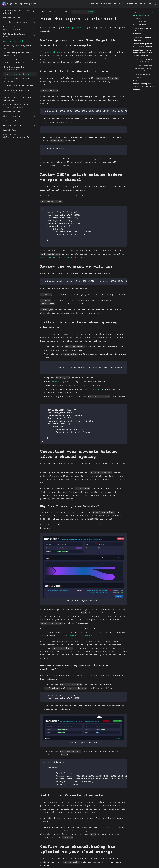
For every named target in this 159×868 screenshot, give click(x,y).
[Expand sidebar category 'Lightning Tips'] (34, 121)
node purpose (73, 28)
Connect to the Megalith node (140, 23)
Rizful (94, 4)
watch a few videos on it (85, 636)
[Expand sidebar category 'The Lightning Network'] (34, 22)
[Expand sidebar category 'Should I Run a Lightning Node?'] (34, 28)
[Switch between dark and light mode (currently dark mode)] (155, 4)
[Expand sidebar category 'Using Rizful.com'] (34, 125)
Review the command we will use (144, 39)
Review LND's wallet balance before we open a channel (144, 31)
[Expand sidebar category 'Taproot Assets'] (34, 112)
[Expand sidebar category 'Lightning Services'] (34, 116)
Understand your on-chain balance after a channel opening (144, 53)
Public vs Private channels (142, 76)
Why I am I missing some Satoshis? (144, 61)
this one (94, 389)
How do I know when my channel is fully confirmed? (145, 68)
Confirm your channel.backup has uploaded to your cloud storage (144, 85)
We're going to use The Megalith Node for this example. (144, 16)
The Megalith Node (112, 4)
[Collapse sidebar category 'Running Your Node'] (34, 41)
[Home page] (43, 12)
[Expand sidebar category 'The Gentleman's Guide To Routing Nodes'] (34, 106)
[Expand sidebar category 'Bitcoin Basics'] (34, 18)
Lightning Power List (139, 4)
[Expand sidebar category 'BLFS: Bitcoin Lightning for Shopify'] (34, 136)
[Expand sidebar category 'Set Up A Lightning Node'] (34, 35)
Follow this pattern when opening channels (144, 45)
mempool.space (60, 382)
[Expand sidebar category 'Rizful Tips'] (34, 130)
